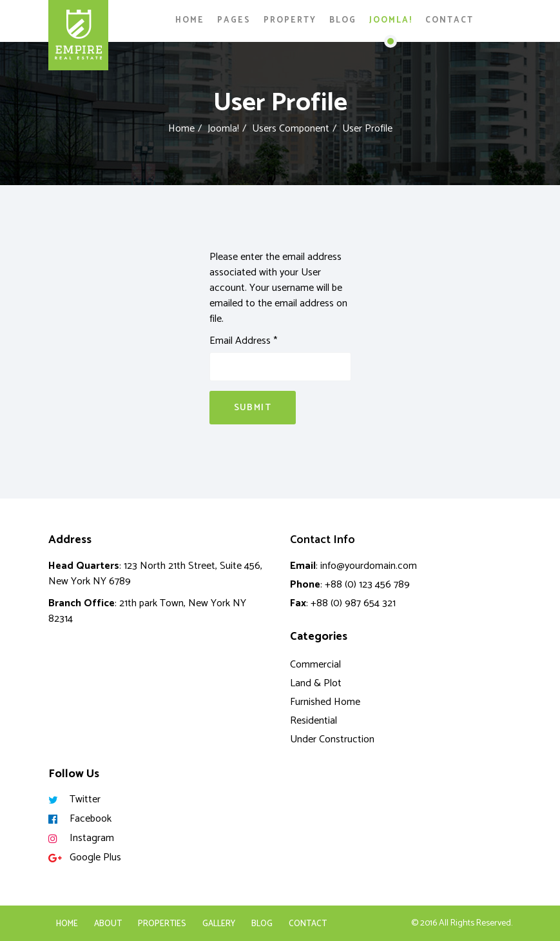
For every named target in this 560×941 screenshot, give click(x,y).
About (108, 924)
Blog (343, 20)
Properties (162, 924)
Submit (253, 408)
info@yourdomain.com (369, 566)
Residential (314, 721)
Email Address (243, 341)
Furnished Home (325, 702)
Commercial (315, 665)
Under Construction (332, 739)
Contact (449, 20)
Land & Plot (316, 683)
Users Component (291, 129)
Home (190, 20)
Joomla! (391, 20)
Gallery (219, 924)
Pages (234, 20)
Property (290, 20)
